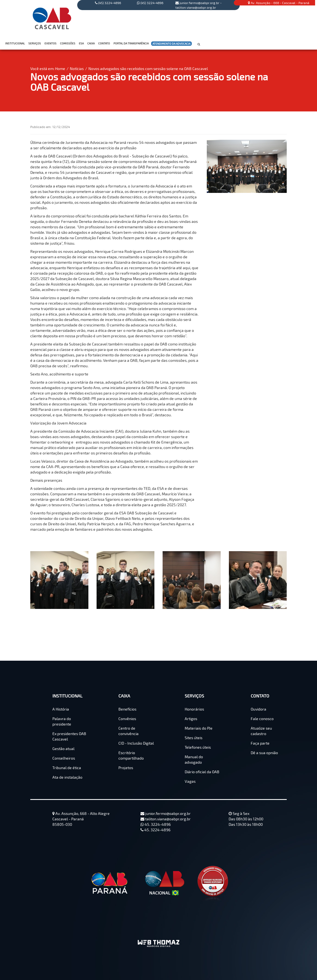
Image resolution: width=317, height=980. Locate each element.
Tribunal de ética (67, 768)
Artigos (191, 719)
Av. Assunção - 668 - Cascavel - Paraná (279, 3)
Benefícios (127, 709)
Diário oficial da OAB (202, 772)
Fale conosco (262, 719)
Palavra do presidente (62, 721)
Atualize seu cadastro (261, 731)
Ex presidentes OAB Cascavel (69, 736)
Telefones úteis (198, 747)
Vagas (190, 781)
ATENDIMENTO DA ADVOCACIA (171, 44)
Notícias (77, 69)
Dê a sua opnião (264, 753)
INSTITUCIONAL (16, 43)
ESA (81, 43)
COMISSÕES (68, 43)
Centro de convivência (128, 731)
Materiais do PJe (199, 728)
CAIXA (92, 43)
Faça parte (260, 743)
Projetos (126, 768)
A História (61, 709)
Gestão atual (63, 749)
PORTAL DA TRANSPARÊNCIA (132, 43)
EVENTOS (50, 43)
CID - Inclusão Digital (136, 743)
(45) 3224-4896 (150, 3)
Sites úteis (194, 738)
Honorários (194, 709)
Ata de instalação (67, 777)
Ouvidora (258, 709)
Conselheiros (64, 758)
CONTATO (105, 43)
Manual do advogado (194, 759)
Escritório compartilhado (131, 755)
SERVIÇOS (35, 43)
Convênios (127, 719)
